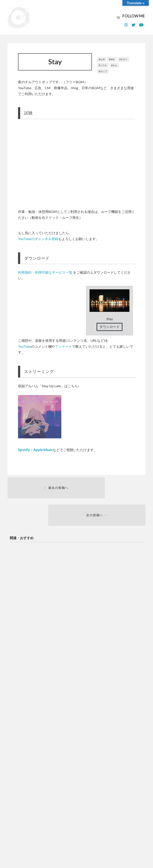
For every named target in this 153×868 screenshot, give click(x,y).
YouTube (25, 346)
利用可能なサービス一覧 (54, 272)
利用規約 (25, 272)
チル (115, 65)
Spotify (24, 450)
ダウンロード (109, 327)
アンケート (63, 346)
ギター (124, 59)
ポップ (103, 71)
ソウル (103, 65)
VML (113, 59)
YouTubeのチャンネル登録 (38, 239)
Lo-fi (102, 59)
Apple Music (43, 450)
